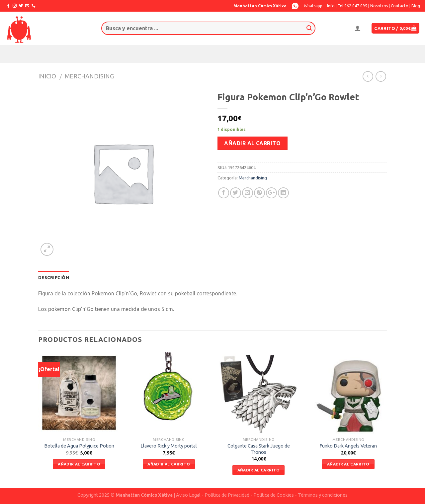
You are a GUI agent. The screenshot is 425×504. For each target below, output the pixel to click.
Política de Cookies (274, 495)
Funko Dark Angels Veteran (348, 446)
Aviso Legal (188, 495)
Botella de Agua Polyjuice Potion (79, 446)
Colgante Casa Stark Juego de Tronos (259, 449)
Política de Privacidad (227, 495)
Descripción (54, 277)
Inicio (47, 76)
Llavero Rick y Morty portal (169, 446)
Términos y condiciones (323, 495)
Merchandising (89, 76)
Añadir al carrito (252, 143)
